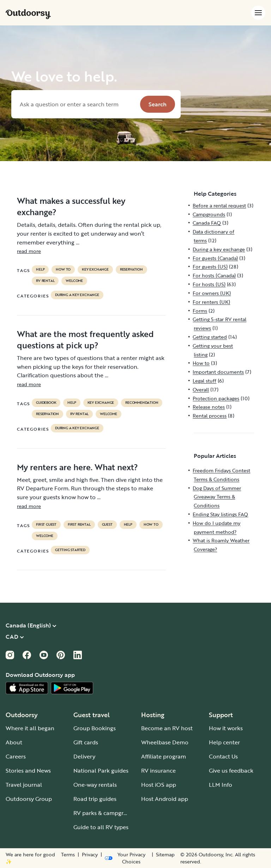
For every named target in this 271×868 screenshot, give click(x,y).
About (14, 742)
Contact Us (223, 756)
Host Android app (165, 799)
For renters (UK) (211, 302)
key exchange (95, 270)
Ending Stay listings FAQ (220, 514)
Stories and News (28, 770)
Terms (68, 855)
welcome (74, 281)
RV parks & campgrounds (107, 813)
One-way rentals (95, 785)
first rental (79, 525)
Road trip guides (95, 799)
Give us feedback (231, 770)
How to (63, 270)
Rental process (210, 416)
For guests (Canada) (215, 258)
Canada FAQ (207, 223)
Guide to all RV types (101, 827)
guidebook (46, 403)
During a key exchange (77, 295)
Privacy (90, 855)
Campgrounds (209, 214)
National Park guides (101, 770)
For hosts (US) (209, 284)
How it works (226, 728)
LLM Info (221, 785)
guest (107, 525)
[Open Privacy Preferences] (127, 858)
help (40, 270)
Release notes (209, 407)
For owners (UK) (212, 293)
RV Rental (45, 281)
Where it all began (30, 728)
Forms (200, 311)
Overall (201, 389)
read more (29, 251)
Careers (16, 756)
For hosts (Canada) (214, 275)
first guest (46, 525)
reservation (131, 270)
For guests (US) (210, 267)
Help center (224, 742)
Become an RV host (167, 728)
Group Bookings (95, 728)
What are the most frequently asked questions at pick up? (85, 339)
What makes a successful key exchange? (71, 206)
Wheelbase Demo (165, 742)
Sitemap (165, 855)
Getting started (70, 550)
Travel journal (24, 785)
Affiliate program (164, 756)
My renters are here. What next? (77, 467)
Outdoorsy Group (29, 799)
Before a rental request (219, 205)
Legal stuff (204, 381)
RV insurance (158, 770)
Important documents (218, 372)
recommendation (142, 403)
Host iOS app (159, 785)
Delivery (84, 756)
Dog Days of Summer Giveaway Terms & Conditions (217, 497)
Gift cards (86, 742)
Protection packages (216, 398)
